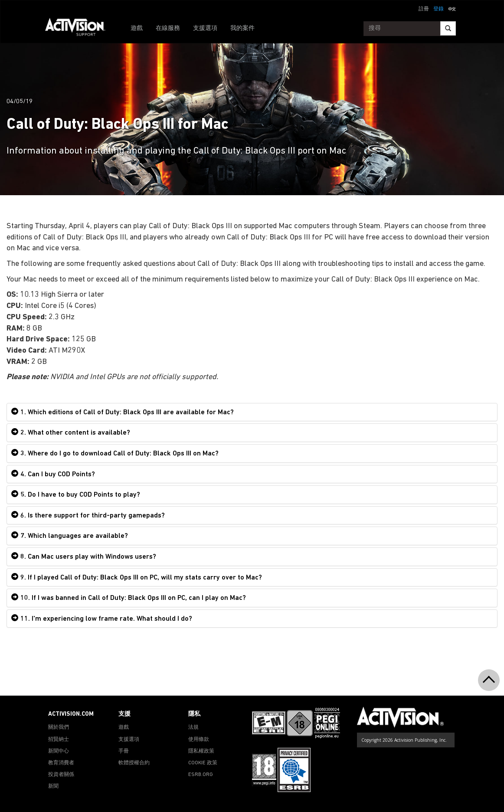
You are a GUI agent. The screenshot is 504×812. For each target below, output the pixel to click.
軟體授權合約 (134, 763)
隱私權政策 (201, 751)
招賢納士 (59, 740)
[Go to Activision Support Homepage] (80, 29)
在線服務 (168, 28)
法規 (193, 727)
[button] (452, 8)
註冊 (424, 9)
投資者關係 (61, 775)
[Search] (448, 28)
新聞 (53, 786)
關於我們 (59, 727)
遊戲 (137, 28)
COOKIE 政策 (203, 763)
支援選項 (205, 28)
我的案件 (242, 28)
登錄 (439, 9)
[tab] (252, 412)
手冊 (124, 751)
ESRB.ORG (201, 775)
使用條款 (199, 740)
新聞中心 (59, 751)
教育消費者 (61, 763)
